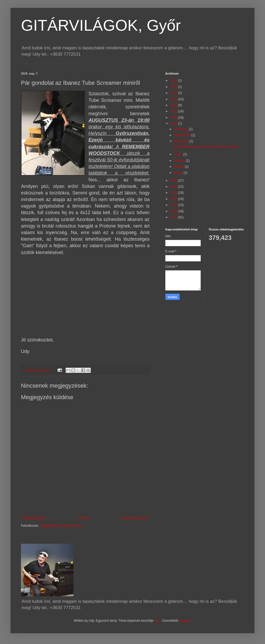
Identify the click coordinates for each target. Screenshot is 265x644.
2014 (174, 205)
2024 (174, 93)
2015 (174, 199)
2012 (174, 217)
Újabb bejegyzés (34, 518)
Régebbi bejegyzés (135, 518)
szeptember (183, 135)
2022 (174, 105)
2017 (174, 187)
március (180, 161)
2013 (174, 211)
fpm (158, 621)
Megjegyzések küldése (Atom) (61, 526)
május (179, 154)
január (179, 173)
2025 (174, 87)
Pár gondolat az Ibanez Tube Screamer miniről (206, 147)
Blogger (185, 621)
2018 (174, 181)
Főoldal (84, 518)
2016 (174, 193)
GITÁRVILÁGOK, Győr (101, 25)
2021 (174, 111)
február (179, 167)
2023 (174, 99)
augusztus (182, 141)
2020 (174, 118)
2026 (174, 81)
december (181, 129)
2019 (174, 124)
